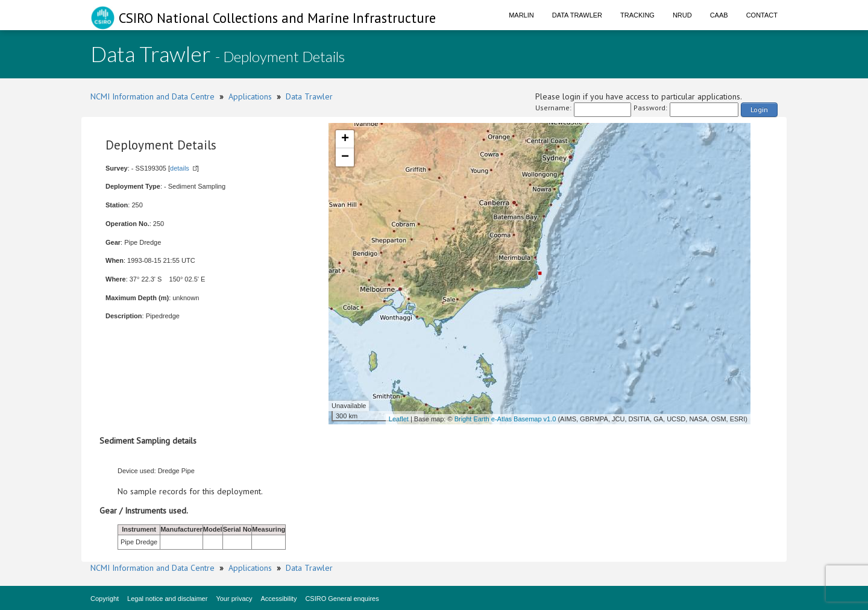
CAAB (719, 15)
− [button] (345, 157)
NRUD (682, 15)
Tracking (637, 15)
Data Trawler (577, 15)
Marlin (521, 15)
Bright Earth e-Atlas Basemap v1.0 (505, 419)
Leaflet (399, 419)
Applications (250, 96)
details (180, 168)
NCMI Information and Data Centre (153, 96)
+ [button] (345, 139)
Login (759, 109)
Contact (762, 15)
